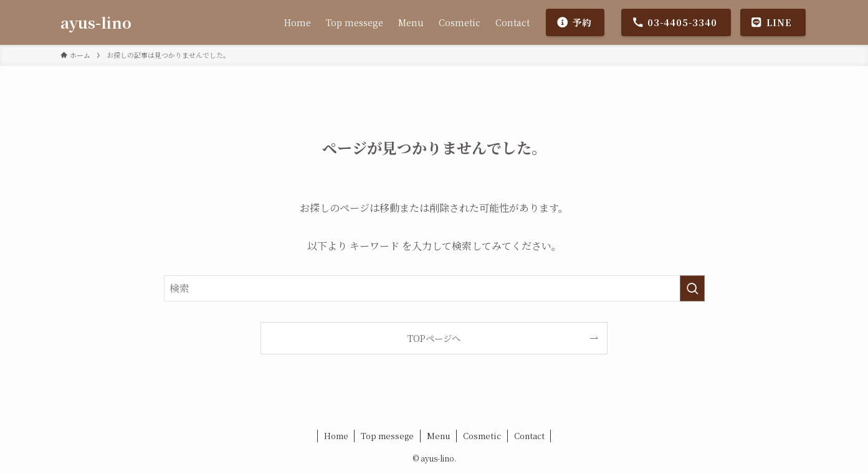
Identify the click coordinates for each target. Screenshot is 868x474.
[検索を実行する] (692, 288)
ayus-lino (96, 22)
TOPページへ (434, 338)
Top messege (387, 436)
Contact (529, 436)
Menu (439, 436)
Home (336, 436)
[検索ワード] (434, 288)
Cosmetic (482, 436)
